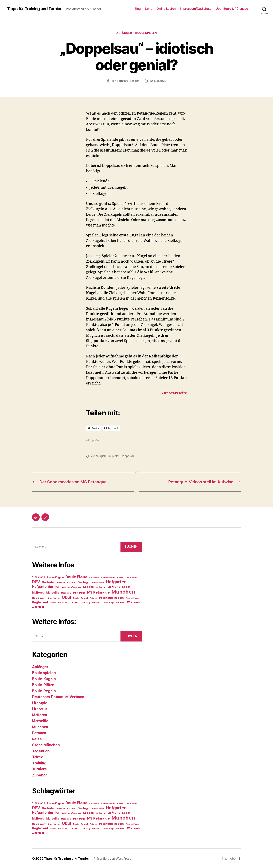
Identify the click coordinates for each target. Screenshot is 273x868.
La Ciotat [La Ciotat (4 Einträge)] (100, 587)
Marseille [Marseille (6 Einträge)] (53, 592)
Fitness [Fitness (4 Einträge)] (71, 582)
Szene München (46, 745)
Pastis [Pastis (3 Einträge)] (76, 598)
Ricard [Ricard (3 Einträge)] (53, 602)
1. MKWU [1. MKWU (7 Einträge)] (38, 577)
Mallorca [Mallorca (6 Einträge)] (38, 592)
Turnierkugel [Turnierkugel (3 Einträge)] (108, 602)
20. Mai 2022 (158, 81)
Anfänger (124, 33)
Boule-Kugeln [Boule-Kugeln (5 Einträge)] (55, 577)
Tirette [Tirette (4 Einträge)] (74, 602)
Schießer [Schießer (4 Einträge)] (63, 602)
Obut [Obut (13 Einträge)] (67, 597)
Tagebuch (41, 751)
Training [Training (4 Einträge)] (85, 602)
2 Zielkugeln (99, 456)
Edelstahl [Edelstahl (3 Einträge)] (61, 582)
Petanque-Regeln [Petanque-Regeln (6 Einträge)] (111, 597)
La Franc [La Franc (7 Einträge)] (114, 586)
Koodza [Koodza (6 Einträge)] (88, 586)
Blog (138, 9)
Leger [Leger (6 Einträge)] (126, 586)
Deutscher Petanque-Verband (58, 697)
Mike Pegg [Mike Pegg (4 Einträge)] (79, 592)
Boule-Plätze (43, 684)
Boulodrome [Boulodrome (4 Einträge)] (108, 577)
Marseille (40, 721)
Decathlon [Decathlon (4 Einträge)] (131, 577)
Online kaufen (166, 9)
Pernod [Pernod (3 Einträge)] (84, 598)
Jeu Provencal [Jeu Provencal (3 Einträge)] (75, 587)
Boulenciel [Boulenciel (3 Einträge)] (94, 577)
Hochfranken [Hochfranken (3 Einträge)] (98, 582)
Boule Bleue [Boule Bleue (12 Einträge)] (76, 577)
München (40, 727)
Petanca (39, 733)
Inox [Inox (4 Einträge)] (64, 587)
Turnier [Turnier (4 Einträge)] (96, 602)
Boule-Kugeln (44, 679)
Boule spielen (146, 33)
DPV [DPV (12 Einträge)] (36, 581)
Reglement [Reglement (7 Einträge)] (40, 602)
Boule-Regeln (44, 691)
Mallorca (40, 715)
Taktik (37, 757)
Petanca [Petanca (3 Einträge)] (93, 598)
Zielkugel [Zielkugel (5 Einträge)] (38, 606)
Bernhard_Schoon (128, 81)
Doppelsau (128, 456)
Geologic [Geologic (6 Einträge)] (84, 582)
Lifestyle (40, 703)
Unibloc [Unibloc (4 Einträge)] (121, 602)
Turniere (39, 769)
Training (39, 763)
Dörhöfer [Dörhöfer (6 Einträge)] (48, 582)
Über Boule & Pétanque (232, 9)
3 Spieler (114, 456)
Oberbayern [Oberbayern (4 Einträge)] (39, 598)
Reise (37, 739)
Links (149, 9)
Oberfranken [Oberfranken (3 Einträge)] (54, 598)
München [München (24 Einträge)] (123, 591)
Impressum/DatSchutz (196, 9)
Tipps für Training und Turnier (34, 9)
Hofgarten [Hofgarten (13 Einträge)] (116, 581)
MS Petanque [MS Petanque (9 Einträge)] (98, 592)
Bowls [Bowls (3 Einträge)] (120, 577)
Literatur (40, 709)
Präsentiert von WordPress (112, 858)
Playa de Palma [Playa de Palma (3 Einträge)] (132, 598)
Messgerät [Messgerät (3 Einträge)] (66, 593)
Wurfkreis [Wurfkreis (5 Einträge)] (134, 602)
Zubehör (40, 775)
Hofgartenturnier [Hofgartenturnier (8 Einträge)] (46, 586)
